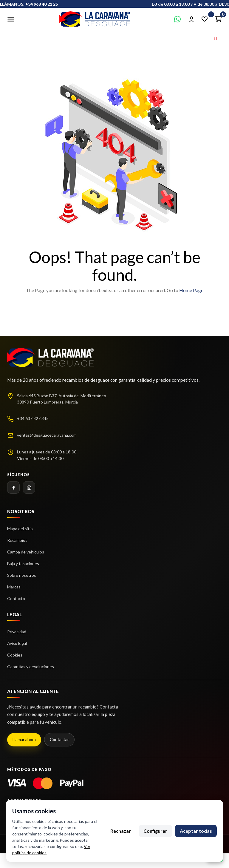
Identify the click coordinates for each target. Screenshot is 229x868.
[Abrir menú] (11, 19)
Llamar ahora (24, 739)
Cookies (15, 655)
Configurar (155, 831)
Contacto (16, 598)
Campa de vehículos (26, 552)
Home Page (191, 290)
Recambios (17, 540)
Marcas (14, 587)
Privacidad (17, 632)
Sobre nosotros (22, 575)
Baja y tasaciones (23, 563)
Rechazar (121, 831)
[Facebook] (13, 487)
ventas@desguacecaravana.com (47, 435)
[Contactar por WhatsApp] (177, 19)
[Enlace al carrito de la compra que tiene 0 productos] (218, 19)
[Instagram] (29, 487)
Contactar (59, 739)
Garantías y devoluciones (31, 667)
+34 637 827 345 (33, 418)
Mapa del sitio (20, 529)
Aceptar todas (196, 831)
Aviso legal (17, 643)
